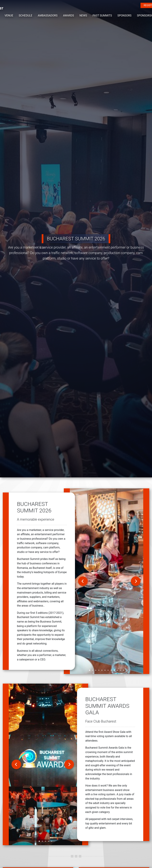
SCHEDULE (25, 16)
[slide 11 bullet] (120, 670)
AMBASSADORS (48, 16)
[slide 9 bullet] (114, 670)
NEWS (83, 16)
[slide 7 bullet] (108, 670)
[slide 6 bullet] (105, 670)
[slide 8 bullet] (111, 670)
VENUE (9, 16)
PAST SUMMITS (102, 16)
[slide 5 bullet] (102, 670)
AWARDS (68, 16)
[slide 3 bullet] (96, 670)
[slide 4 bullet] (99, 670)
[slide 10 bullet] (117, 670)
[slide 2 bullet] (93, 670)
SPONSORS (124, 16)
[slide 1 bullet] (90, 670)
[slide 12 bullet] (124, 670)
